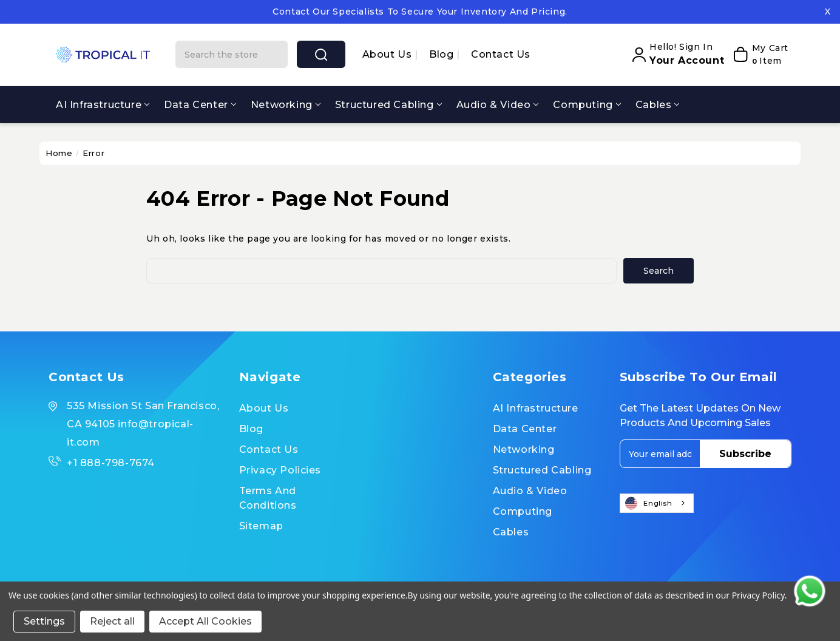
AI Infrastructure (103, 105)
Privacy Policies (280, 470)
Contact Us (501, 54)
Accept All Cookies (205, 621)
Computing (587, 105)
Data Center (200, 105)
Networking (286, 105)
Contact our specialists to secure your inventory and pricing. (420, 12)
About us (388, 54)
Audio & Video (498, 105)
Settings (44, 621)
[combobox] (657, 503)
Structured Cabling (388, 105)
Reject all (112, 621)
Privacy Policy (758, 595)
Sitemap (261, 526)
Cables (658, 105)
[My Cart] (759, 55)
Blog (443, 54)
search (321, 55)
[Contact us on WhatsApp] (810, 591)
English (649, 503)
